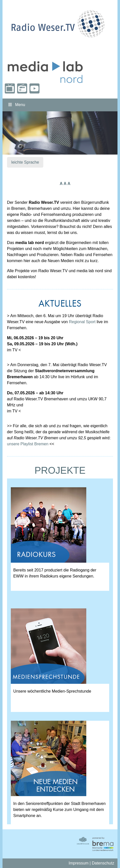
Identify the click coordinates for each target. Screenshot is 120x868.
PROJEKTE (60, 470)
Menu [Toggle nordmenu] (16, 105)
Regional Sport (82, 322)
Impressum (79, 863)
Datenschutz (103, 863)
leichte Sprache (25, 162)
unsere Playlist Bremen (28, 444)
